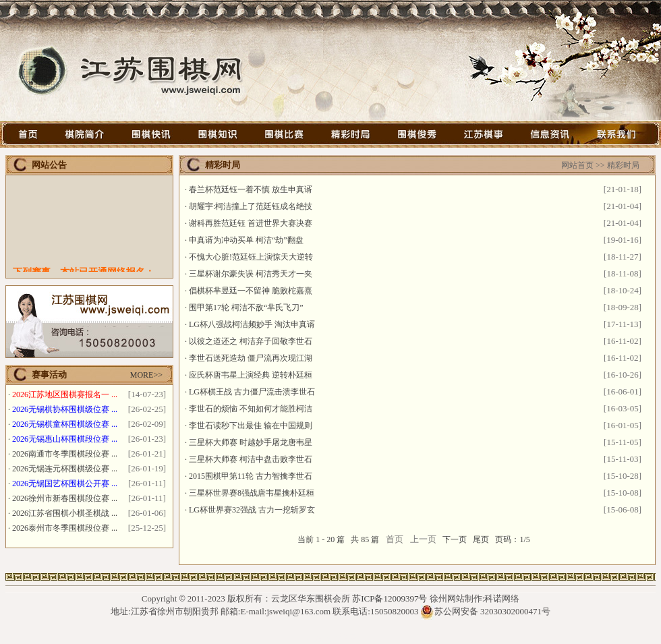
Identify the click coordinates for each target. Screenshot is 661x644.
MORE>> (146, 375)
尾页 (481, 539)
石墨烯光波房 (330, 638)
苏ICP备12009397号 (390, 598)
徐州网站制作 (456, 598)
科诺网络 (502, 598)
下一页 (455, 539)
